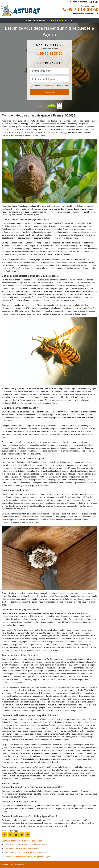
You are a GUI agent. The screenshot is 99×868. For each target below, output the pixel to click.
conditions (49, 86)
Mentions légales (18, 864)
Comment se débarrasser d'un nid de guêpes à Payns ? (28, 857)
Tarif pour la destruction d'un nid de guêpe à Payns (26, 853)
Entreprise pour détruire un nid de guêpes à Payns (26, 844)
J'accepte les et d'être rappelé (51, 86)
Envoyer (49, 92)
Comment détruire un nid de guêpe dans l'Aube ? (23, 841)
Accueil (5, 864)
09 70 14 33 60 (81, 10)
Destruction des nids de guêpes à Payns (22, 848)
